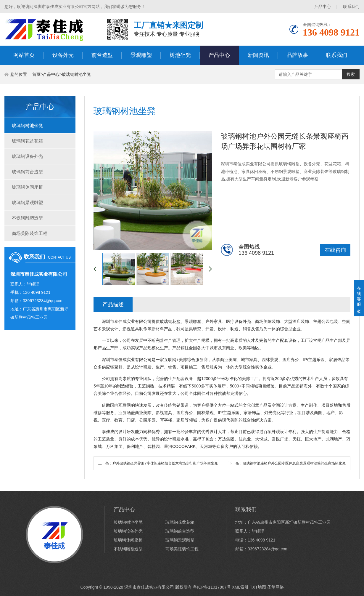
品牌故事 (297, 55)
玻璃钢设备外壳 (27, 156)
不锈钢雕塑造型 (27, 218)
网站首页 (24, 55)
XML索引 (240, 587)
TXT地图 (258, 587)
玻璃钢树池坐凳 (76, 74)
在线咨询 (335, 250)
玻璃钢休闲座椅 (27, 187)
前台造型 (102, 55)
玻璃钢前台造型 (27, 172)
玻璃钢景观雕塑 (27, 202)
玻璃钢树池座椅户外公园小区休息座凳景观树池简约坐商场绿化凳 (294, 463)
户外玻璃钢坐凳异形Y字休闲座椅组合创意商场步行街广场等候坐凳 (165, 463)
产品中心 (323, 7)
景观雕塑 (141, 55)
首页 (36, 74)
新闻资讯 (258, 55)
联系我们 (351, 7)
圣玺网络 (276, 587)
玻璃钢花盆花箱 (27, 141)
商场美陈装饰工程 (30, 233)
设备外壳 (63, 55)
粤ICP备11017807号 (212, 587)
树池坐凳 (180, 55)
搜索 (351, 74)
